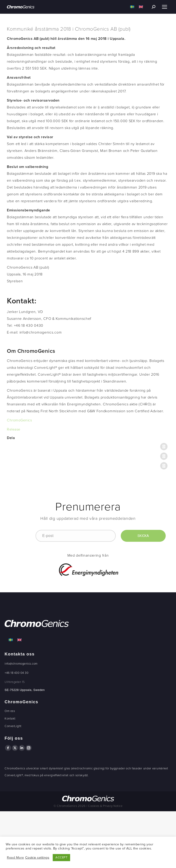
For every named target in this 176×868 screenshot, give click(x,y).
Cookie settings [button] (37, 858)
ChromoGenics (19, 420)
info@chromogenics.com (21, 664)
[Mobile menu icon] (165, 7)
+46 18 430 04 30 (16, 673)
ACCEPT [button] (61, 857)
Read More (15, 858)
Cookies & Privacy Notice (105, 806)
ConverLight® (14, 775)
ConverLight (13, 726)
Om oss (10, 711)
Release (14, 429)
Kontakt (10, 719)
